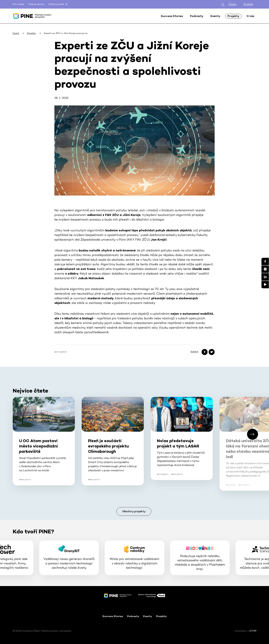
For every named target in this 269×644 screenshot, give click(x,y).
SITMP (253, 631)
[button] (253, 434)
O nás (250, 16)
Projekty (161, 616)
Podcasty (133, 616)
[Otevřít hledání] (223, 4)
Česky (233, 4)
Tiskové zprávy (36, 4)
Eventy (148, 616)
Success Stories (113, 616)
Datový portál (58, 4)
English (248, 4)
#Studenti (61, 352)
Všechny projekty (134, 511)
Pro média (18, 4)
